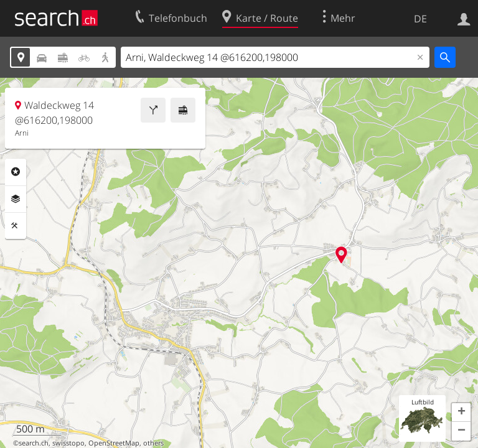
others (153, 443)
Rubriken (16, 172)
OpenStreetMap (114, 443)
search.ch (34, 443)
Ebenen (16, 199)
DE (420, 19)
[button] (461, 413)
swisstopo (68, 443)
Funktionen (16, 226)
